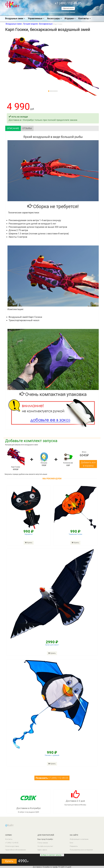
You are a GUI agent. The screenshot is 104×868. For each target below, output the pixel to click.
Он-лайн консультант (45, 846)
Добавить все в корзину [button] (88, 464)
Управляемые (36, 19)
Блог (72, 843)
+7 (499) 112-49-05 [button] (52, 778)
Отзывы (27, 128)
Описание (13, 128)
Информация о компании (79, 839)
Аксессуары (54, 19)
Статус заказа (43, 843)
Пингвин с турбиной (52, 755)
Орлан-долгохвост (52, 645)
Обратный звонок (68, 8)
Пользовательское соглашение (81, 850)
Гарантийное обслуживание (15, 850)
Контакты (85, 19)
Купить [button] (9, 861)
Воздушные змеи (15, 19)
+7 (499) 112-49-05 (68, 3)
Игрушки (70, 19)
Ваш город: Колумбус (45, 839)
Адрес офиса (42, 850)
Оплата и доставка (12, 846)
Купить (52, 653)
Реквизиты (74, 846)
